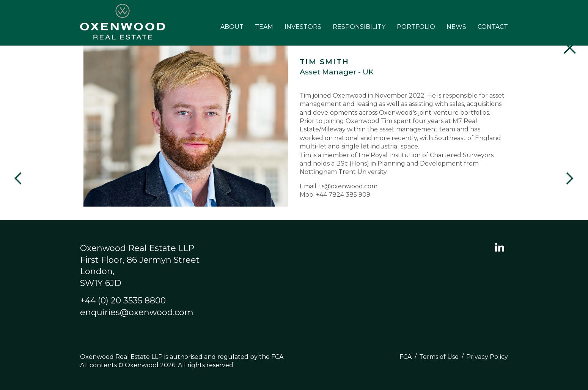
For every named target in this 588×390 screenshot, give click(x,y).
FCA (406, 357)
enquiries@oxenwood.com (137, 312)
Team (264, 27)
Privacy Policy (487, 357)
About (232, 27)
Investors (303, 27)
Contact (493, 27)
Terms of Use (439, 357)
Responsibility (359, 27)
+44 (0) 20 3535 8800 (123, 301)
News (456, 27)
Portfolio (416, 27)
